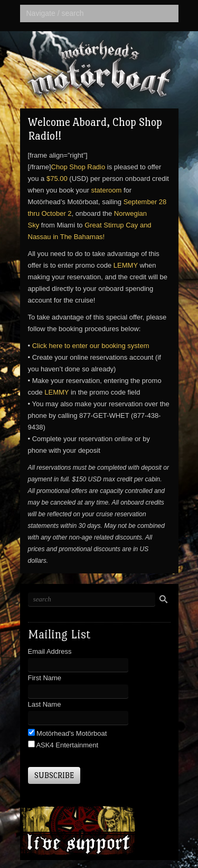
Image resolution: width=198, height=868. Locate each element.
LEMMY (126, 265)
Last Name (45, 704)
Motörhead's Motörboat (71, 733)
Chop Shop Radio (78, 167)
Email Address (50, 651)
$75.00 (57, 179)
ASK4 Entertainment (67, 745)
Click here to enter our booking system (91, 346)
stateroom (106, 190)
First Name (45, 678)
